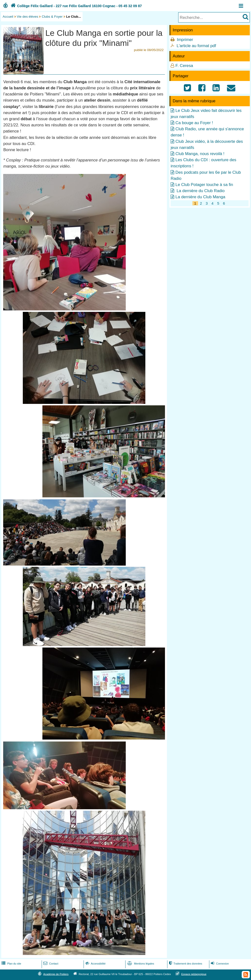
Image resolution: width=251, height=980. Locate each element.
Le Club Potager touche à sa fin (204, 185)
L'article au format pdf (196, 46)
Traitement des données (185, 964)
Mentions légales (140, 964)
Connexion (219, 964)
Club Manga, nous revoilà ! (200, 154)
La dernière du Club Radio (200, 191)
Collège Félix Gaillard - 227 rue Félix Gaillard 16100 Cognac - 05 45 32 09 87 (76, 6)
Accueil (8, 17)
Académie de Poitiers (56, 974)
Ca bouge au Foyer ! (194, 123)
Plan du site (11, 964)
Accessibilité (95, 964)
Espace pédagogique (194, 974)
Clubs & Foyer (52, 17)
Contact (50, 964)
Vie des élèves (28, 17)
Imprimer (185, 40)
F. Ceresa (184, 66)
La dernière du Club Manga (200, 197)
